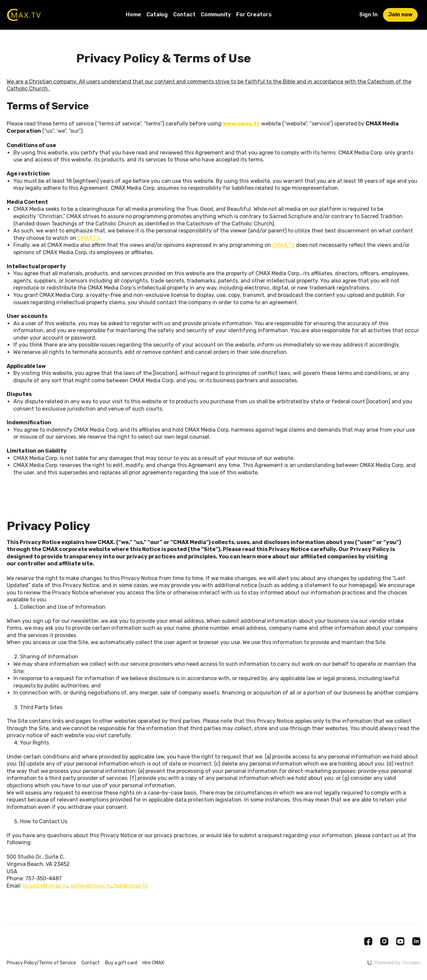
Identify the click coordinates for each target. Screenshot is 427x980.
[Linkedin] (416, 941)
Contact (184, 15)
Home (133, 15)
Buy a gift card (121, 963)
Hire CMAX (153, 963)
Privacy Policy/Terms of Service (41, 963)
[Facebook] (368, 941)
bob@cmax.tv (131, 886)
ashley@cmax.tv (91, 886)
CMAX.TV (88, 238)
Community (216, 15)
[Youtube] (400, 941)
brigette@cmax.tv (45, 886)
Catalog (157, 15)
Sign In (368, 15)
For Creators (254, 15)
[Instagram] (384, 941)
